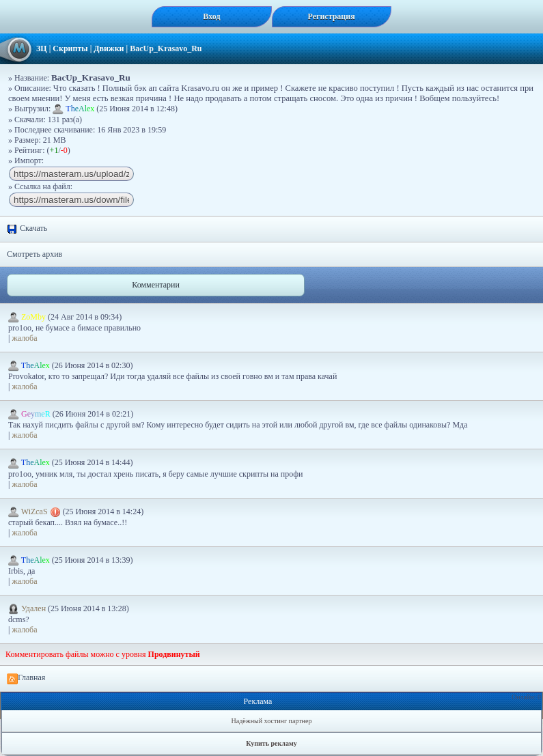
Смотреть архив (34, 254)
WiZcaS (36, 512)
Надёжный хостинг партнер (272, 721)
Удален (28, 608)
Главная (26, 678)
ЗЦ (42, 48)
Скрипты (70, 48)
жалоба (24, 338)
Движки (109, 48)
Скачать (27, 229)
